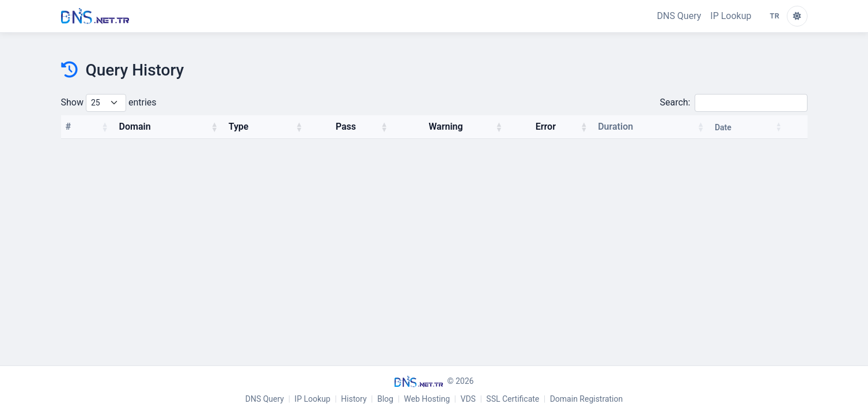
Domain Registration (587, 399)
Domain (135, 127)
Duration (615, 127)
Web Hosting (427, 399)
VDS (468, 399)
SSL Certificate (513, 399)
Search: (733, 103)
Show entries (109, 103)
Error (546, 127)
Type (239, 127)
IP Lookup (731, 16)
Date (723, 127)
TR (775, 16)
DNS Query (679, 16)
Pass (346, 127)
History (354, 399)
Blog (385, 399)
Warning (446, 127)
